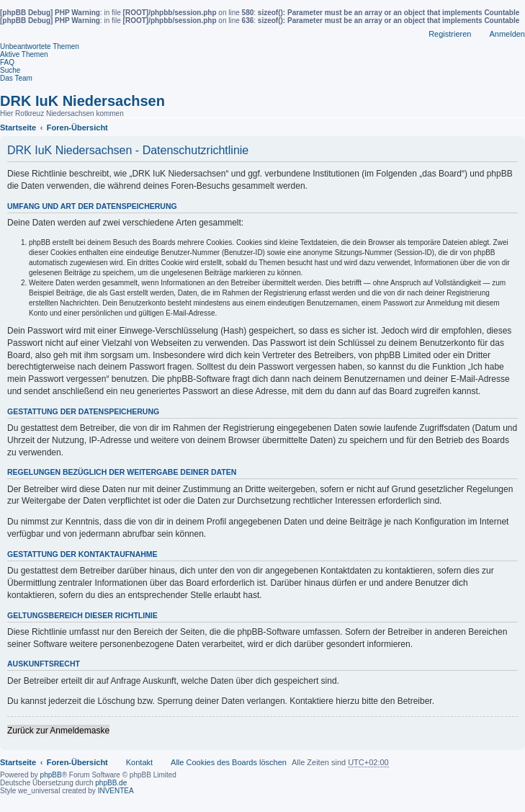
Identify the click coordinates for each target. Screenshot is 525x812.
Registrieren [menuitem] (450, 34)
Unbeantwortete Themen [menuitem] (40, 46)
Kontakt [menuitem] (139, 762)
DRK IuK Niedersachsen (82, 101)
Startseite (18, 762)
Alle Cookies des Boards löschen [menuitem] (229, 762)
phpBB (51, 775)
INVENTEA (116, 791)
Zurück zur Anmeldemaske (58, 731)
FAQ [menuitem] (7, 62)
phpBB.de (111, 783)
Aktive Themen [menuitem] (24, 54)
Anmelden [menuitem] (507, 34)
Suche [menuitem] (10, 70)
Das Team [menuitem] (16, 78)
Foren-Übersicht (77, 762)
